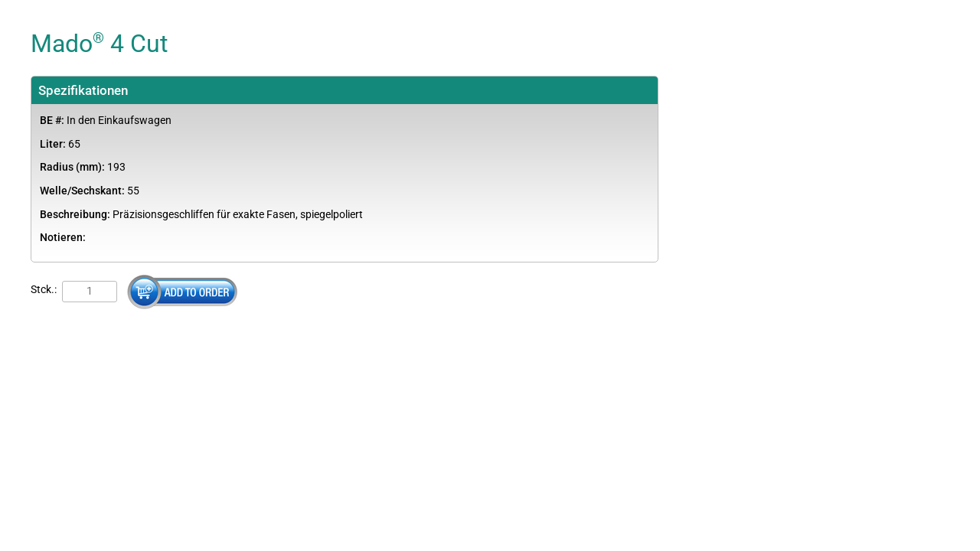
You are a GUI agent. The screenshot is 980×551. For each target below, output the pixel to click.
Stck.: (44, 290)
